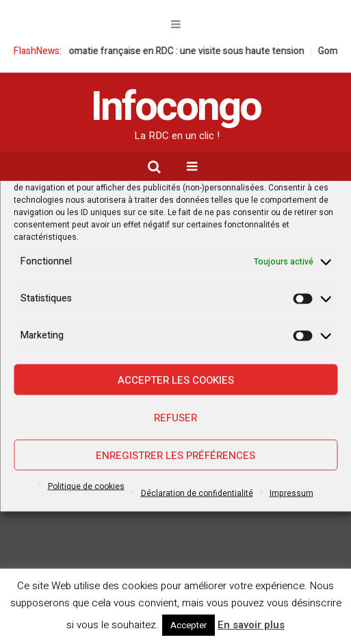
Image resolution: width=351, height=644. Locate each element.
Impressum (291, 493)
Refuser (175, 417)
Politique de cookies (86, 486)
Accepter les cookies (176, 380)
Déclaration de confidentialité (197, 493)
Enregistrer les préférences (175, 455)
